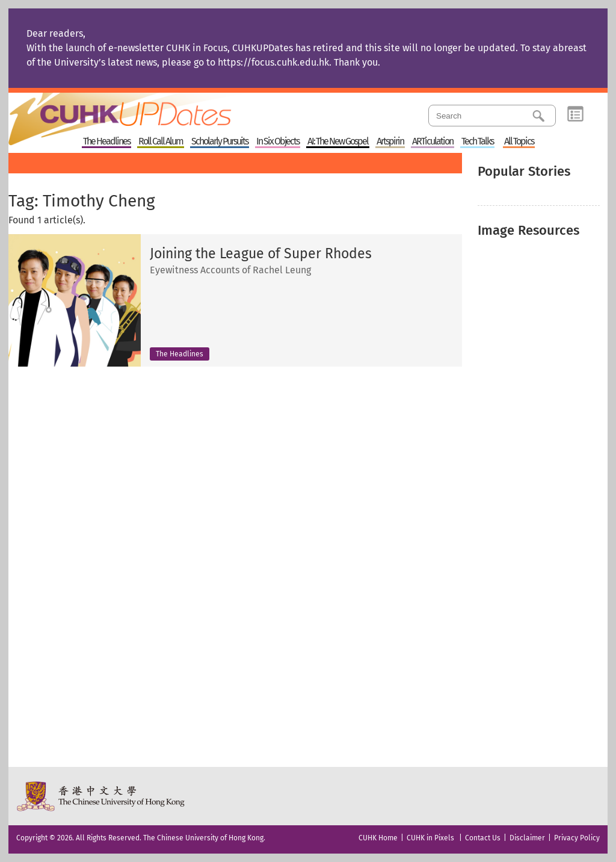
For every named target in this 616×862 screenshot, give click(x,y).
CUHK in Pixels (430, 838)
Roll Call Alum (161, 142)
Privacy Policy (577, 838)
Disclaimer (527, 838)
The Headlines (106, 142)
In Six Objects (278, 142)
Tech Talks (477, 142)
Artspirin (390, 142)
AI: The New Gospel (338, 142)
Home (143, 111)
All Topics (519, 142)
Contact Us (483, 838)
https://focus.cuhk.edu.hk (273, 62)
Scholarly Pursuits (220, 142)
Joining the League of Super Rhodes (261, 254)
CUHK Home (378, 838)
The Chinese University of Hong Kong (101, 796)
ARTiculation (433, 142)
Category (575, 114)
